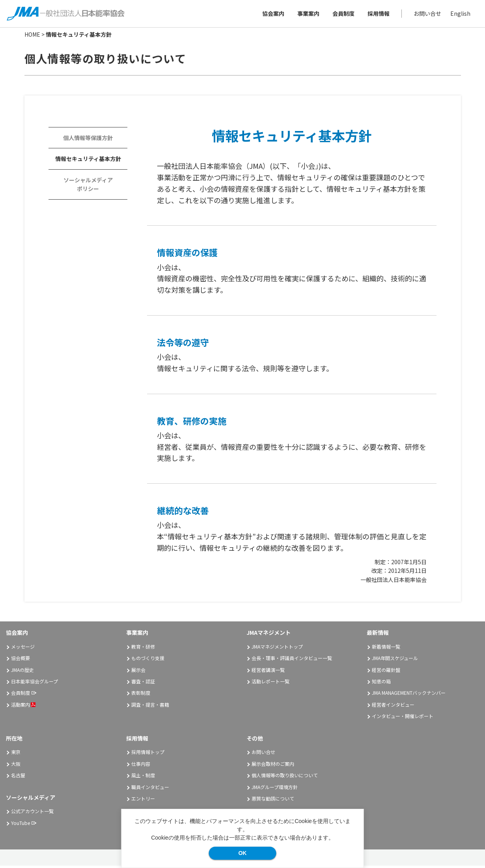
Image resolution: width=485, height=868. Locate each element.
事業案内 (307, 15)
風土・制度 (143, 777)
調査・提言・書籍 (150, 707)
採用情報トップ (148, 755)
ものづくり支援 (148, 660)
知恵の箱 (381, 684)
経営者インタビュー (393, 707)
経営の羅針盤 (386, 672)
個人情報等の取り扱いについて (285, 777)
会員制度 (342, 15)
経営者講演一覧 (268, 672)
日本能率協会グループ (35, 684)
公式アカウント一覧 (32, 814)
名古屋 (18, 777)
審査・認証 (143, 684)
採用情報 (377, 15)
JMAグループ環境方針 (275, 789)
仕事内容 (141, 766)
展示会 (138, 672)
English (459, 15)
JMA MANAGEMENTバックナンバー (409, 695)
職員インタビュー (150, 789)
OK (242, 853)
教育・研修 (143, 649)
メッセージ (23, 649)
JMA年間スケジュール (395, 660)
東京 (16, 755)
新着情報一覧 (386, 649)
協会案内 (272, 15)
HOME (32, 37)
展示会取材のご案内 (273, 766)
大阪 (16, 766)
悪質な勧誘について (273, 801)
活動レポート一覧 (270, 684)
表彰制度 (141, 695)
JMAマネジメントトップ (277, 649)
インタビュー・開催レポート (403, 718)
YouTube (21, 825)
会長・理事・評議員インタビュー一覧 (292, 660)
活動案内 (23, 707)
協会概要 (21, 660)
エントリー (143, 801)
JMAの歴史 (22, 672)
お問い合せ (426, 15)
